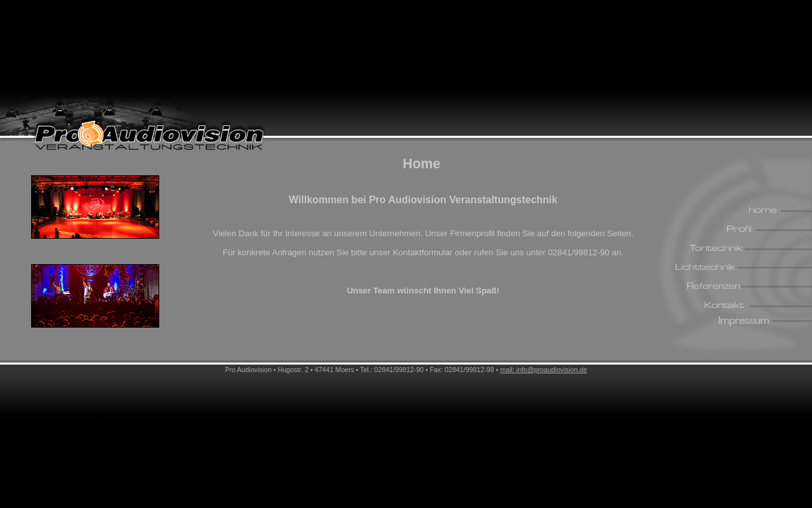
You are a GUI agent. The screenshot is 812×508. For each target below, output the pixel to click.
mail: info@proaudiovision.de (543, 370)
